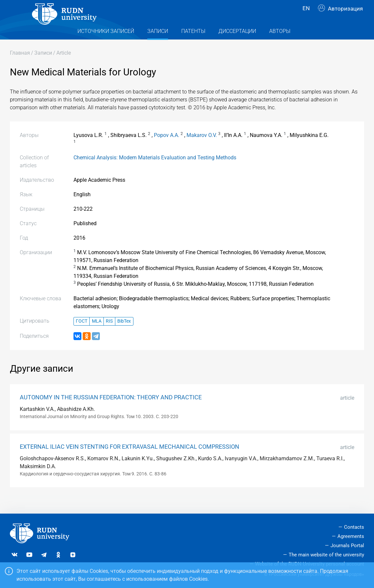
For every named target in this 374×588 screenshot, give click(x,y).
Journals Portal (347, 546)
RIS (109, 334)
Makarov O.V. (202, 148)
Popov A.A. (167, 148)
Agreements (351, 536)
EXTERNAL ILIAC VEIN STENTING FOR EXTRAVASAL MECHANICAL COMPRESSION (129, 460)
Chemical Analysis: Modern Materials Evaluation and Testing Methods (155, 171)
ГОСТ (82, 334)
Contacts (354, 527)
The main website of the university (326, 555)
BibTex (124, 334)
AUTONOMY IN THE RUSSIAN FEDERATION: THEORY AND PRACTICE (111, 411)
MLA (97, 334)
